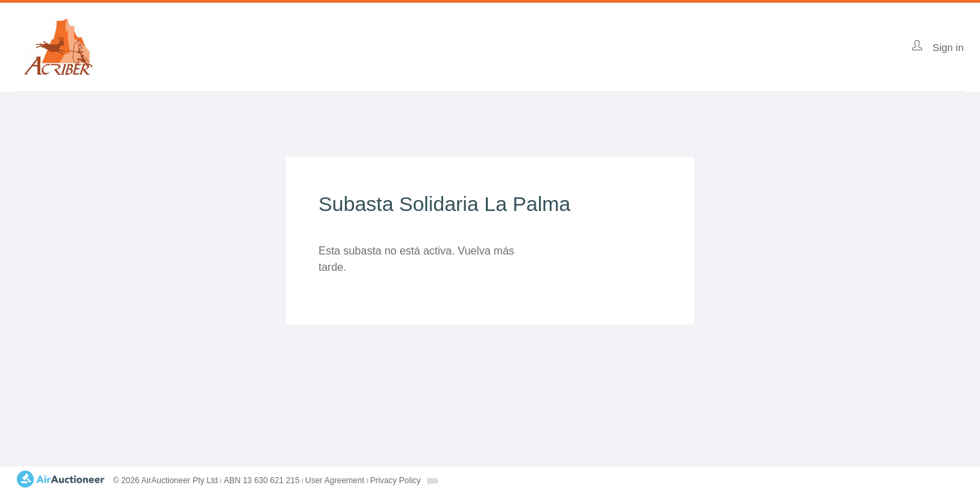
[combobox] (432, 481)
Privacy (396, 480)
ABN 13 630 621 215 (262, 480)
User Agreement (335, 480)
